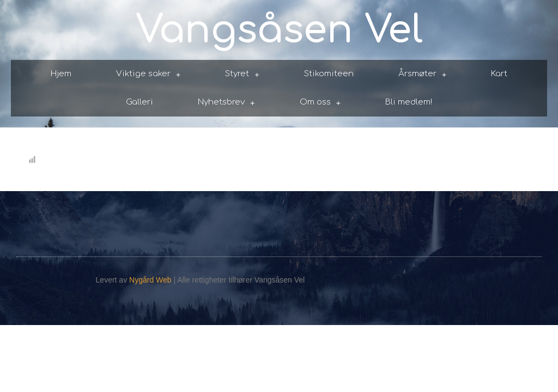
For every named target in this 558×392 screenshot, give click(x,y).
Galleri (139, 102)
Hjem (61, 74)
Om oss (320, 103)
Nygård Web (150, 280)
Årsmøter (423, 74)
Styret (242, 74)
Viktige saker (148, 74)
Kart (499, 74)
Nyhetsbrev (226, 103)
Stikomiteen (329, 74)
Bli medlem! (409, 102)
